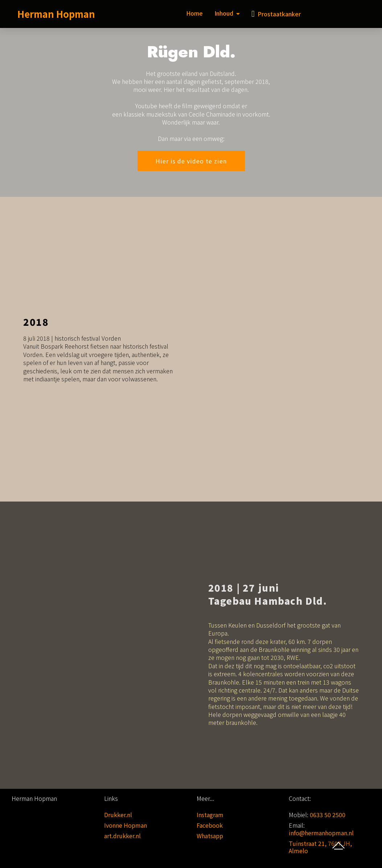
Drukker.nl (118, 815)
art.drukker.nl (122, 836)
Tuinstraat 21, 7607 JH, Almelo (320, 847)
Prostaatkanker (276, 14)
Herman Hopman (56, 14)
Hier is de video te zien (191, 161)
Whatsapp (210, 836)
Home (194, 13)
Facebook (210, 825)
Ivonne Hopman (126, 825)
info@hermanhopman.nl (321, 833)
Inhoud (224, 13)
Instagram (210, 815)
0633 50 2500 (328, 815)
